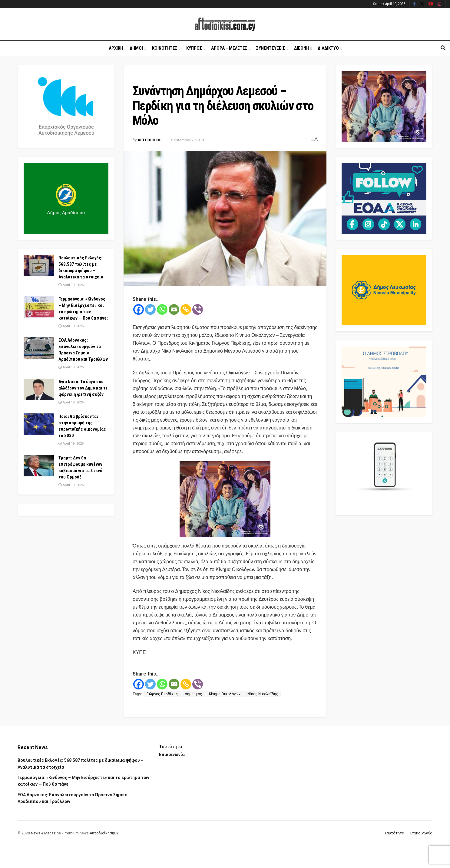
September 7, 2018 (187, 140)
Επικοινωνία (172, 755)
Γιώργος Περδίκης (162, 694)
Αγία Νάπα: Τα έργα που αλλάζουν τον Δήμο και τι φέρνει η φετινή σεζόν (83, 388)
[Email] (174, 309)
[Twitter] (150, 309)
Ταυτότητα (170, 747)
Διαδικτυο (328, 48)
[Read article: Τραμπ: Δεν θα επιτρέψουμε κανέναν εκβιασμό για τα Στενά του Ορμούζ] (39, 466)
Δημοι (136, 48)
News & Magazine (46, 833)
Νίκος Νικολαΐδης (263, 694)
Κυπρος (194, 48)
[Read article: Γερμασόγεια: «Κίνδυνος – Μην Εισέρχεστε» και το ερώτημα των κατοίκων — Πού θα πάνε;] (39, 307)
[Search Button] (443, 48)
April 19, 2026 (71, 285)
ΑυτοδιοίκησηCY (104, 833)
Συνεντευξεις (271, 48)
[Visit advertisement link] (225, 499)
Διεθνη (301, 48)
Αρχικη (116, 48)
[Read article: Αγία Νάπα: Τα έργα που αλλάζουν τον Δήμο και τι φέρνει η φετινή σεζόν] (39, 390)
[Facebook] (139, 309)
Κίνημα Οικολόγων (225, 694)
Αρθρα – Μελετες (229, 48)
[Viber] (198, 309)
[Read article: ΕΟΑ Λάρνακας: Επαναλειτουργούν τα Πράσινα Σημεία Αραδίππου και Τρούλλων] (39, 348)
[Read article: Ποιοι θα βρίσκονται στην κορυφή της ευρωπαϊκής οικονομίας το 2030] (39, 424)
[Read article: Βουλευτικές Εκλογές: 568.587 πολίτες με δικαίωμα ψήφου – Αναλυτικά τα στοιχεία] (39, 266)
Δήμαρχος (193, 694)
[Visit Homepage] (225, 24)
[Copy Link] (186, 309)
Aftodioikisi (150, 140)
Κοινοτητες (165, 48)
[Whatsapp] (162, 309)
